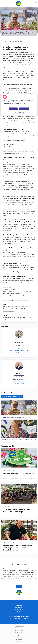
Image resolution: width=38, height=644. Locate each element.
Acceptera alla (24, 109)
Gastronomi (17, 307)
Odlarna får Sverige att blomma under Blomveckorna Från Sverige (17, 511)
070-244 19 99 (19, 353)
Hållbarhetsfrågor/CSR (9, 311)
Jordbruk (28, 307)
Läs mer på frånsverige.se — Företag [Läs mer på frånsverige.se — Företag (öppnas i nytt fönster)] (19, 618)
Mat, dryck (5, 307)
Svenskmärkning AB (21, 318)
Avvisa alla (13, 109)
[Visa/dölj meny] (2, 3)
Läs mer (19, 587)
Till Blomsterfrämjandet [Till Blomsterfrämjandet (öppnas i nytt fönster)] (9, 289)
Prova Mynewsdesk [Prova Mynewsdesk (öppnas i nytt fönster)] (19, 635)
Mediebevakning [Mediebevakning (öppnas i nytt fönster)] (19, 631)
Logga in (19, 641)
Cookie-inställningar (19, 112)
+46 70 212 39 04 (19, 384)
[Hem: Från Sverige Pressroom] (19, 3)
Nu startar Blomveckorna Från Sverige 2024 (19, 473)
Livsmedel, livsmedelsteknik (10, 309)
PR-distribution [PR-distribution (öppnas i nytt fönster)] (19, 633)
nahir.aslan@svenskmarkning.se (19, 382)
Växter (4, 318)
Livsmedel (23, 307)
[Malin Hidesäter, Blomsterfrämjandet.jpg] (19, 407)
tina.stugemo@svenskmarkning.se (19, 350)
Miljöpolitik (11, 307)
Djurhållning (25, 309)
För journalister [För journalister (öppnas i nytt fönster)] (19, 637)
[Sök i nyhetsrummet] (36, 3)
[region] (19, 105)
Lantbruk (20, 309)
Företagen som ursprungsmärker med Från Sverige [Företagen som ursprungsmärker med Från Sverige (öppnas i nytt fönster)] (16, 300)
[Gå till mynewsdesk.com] (19, 627)
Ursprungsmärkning (11, 318)
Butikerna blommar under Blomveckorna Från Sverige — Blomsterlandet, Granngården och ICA (18, 548)
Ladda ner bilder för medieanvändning (12, 397)
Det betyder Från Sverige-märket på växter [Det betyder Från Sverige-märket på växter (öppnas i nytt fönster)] (14, 296)
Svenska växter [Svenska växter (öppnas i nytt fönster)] (7, 298)
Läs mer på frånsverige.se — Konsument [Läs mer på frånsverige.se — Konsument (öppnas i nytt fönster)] (19, 616)
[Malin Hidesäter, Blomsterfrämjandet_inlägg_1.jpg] (19, 429)
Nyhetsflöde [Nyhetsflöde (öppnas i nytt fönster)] (19, 639)
